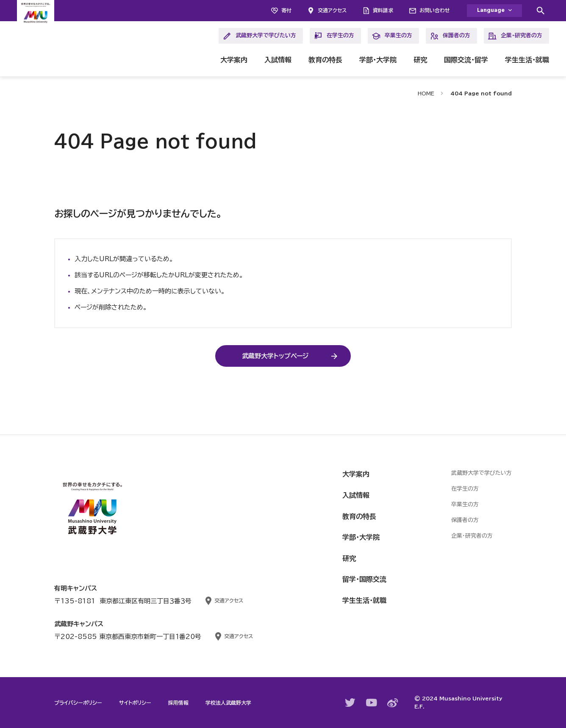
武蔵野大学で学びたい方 (259, 36)
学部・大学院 (378, 60)
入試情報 (278, 60)
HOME (426, 93)
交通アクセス (332, 10)
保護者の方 (450, 36)
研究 (420, 60)
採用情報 (178, 703)
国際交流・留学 (466, 60)
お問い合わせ (435, 10)
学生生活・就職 (527, 60)
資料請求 (383, 10)
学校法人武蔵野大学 (228, 703)
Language (491, 10)
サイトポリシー (135, 703)
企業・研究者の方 (515, 36)
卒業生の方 (392, 36)
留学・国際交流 (364, 579)
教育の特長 (325, 60)
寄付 (286, 10)
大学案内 (234, 60)
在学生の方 (334, 36)
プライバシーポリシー (78, 703)
